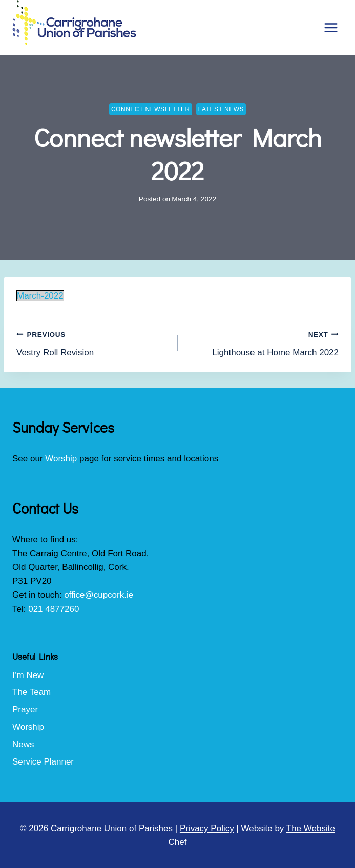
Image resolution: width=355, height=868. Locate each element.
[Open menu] (331, 27)
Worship (61, 459)
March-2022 (40, 296)
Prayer (25, 710)
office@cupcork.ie (99, 595)
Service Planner (43, 762)
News (23, 744)
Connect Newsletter (151, 109)
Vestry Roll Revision (93, 342)
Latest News (221, 109)
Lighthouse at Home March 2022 (263, 342)
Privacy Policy (207, 828)
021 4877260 (54, 609)
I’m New (28, 675)
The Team (32, 692)
